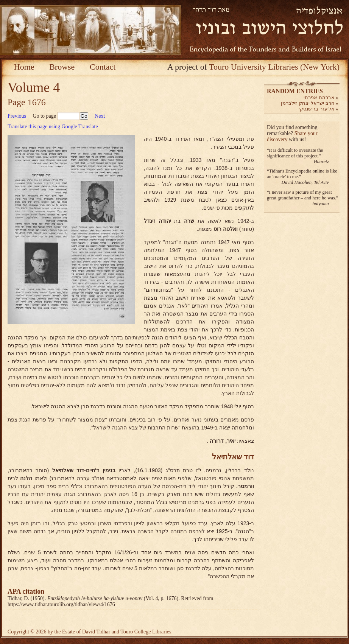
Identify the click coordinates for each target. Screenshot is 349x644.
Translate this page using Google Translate (53, 127)
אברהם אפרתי (319, 97)
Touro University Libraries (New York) (274, 67)
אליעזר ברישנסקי (317, 109)
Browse (62, 67)
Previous (17, 116)
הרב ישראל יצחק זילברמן (308, 103)
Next (100, 116)
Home (24, 67)
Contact (103, 67)
